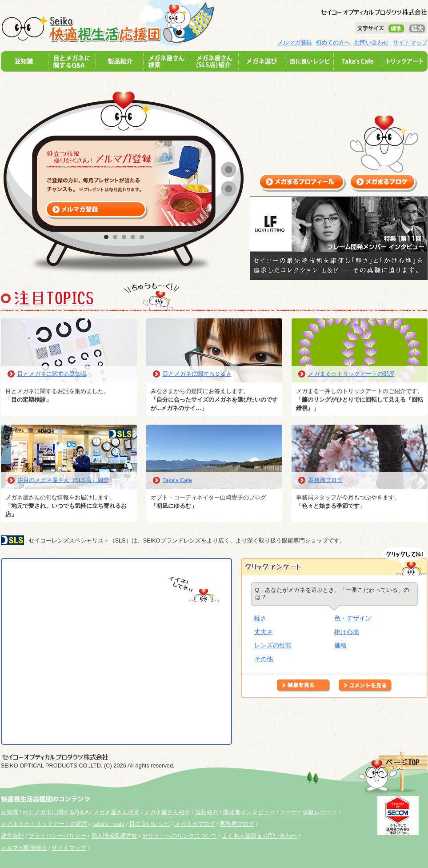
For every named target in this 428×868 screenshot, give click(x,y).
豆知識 (10, 812)
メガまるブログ (195, 824)
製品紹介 (208, 812)
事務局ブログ (325, 480)
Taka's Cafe (177, 480)
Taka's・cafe (108, 824)
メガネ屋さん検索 (116, 812)
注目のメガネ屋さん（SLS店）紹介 (63, 480)
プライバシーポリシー (57, 836)
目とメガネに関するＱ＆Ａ (197, 374)
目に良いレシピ (150, 824)
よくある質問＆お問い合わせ (259, 836)
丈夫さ (264, 632)
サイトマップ (410, 42)
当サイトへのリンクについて (180, 836)
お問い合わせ (372, 42)
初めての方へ (333, 42)
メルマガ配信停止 (24, 848)
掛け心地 (347, 632)
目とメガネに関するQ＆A (56, 812)
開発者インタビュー (249, 812)
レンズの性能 (273, 645)
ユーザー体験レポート (308, 812)
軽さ (260, 618)
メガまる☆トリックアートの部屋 (351, 374)
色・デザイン (353, 618)
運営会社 (12, 836)
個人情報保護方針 (114, 836)
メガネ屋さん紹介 (167, 812)
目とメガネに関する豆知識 (52, 374)
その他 (264, 659)
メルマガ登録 (295, 42)
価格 (340, 645)
